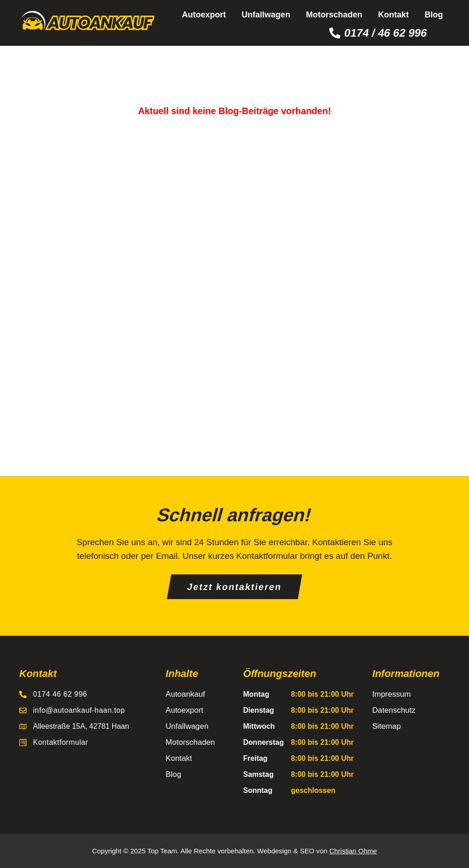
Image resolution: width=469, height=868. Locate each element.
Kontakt (394, 15)
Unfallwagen (266, 15)
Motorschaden (334, 15)
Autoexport (204, 15)
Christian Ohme (353, 851)
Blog (434, 15)
